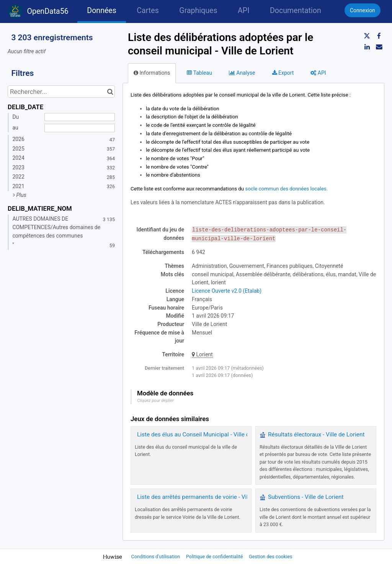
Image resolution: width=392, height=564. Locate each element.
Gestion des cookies (270, 557)
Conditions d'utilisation (156, 557)
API (243, 11)
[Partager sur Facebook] (379, 36)
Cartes (148, 11)
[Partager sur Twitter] (367, 36)
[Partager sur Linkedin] (367, 47)
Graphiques (198, 11)
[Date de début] (80, 117)
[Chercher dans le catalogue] (110, 92)
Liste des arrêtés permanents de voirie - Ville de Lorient (209, 497)
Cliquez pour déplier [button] (155, 401)
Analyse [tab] (242, 73)
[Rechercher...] (61, 92)
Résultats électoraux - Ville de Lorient (316, 434)
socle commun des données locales (286, 189)
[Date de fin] (80, 128)
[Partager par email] (379, 47)
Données (102, 11)
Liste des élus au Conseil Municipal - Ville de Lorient (205, 434)
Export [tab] (283, 73)
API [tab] (318, 73)
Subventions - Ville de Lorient (306, 497)
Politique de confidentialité (215, 557)
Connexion (363, 10)
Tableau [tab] (199, 73)
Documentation (296, 11)
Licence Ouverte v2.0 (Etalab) (227, 291)
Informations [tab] (152, 73)
